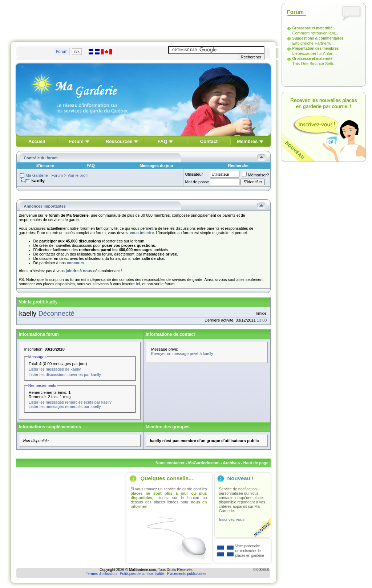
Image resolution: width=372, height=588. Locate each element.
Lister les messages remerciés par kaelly (65, 407)
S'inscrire (45, 166)
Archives (231, 463)
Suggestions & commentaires (318, 38)
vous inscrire (142, 233)
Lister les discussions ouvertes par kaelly (65, 375)
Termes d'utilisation (101, 574)
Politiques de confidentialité (142, 574)
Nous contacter (170, 463)
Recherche (238, 166)
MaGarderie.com (204, 463)
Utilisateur (194, 174)
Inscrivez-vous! (232, 519)
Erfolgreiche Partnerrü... (314, 43)
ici (138, 284)
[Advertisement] (143, 19)
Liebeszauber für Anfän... (315, 53)
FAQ (163, 141)
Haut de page (256, 463)
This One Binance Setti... (315, 64)
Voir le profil (78, 175)
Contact (209, 141)
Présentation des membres (316, 48)
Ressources (119, 141)
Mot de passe (197, 182)
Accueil (37, 141)
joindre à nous (79, 271)
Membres (247, 141)
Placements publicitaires (187, 574)
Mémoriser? (255, 175)
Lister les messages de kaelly (55, 369)
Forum (76, 141)
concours (76, 263)
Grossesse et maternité (313, 28)
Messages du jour (156, 166)
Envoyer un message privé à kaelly (182, 354)
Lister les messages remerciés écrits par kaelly (70, 402)
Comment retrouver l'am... (316, 33)
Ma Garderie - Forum (44, 175)
